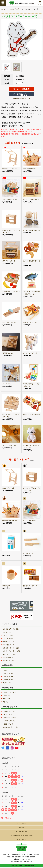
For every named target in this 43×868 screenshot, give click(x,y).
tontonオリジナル (8, 711)
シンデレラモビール (9, 445)
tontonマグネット (8, 642)
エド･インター (7, 715)
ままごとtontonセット (10, 199)
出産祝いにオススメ (9, 692)
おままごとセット (8, 632)
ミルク (5, 553)
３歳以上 (5, 702)
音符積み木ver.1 (8, 353)
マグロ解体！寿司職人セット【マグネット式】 (32, 293)
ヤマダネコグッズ (13, 9)
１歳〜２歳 (6, 695)
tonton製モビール (8, 645)
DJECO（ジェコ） (8, 724)
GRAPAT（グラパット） (10, 721)
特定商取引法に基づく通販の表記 (22, 835)
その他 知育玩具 (8, 657)
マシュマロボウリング (30, 353)
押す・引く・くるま (9, 654)
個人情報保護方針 (21, 831)
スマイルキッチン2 (9, 261)
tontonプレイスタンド (10, 169)
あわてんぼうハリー (9, 322)
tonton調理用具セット (30, 169)
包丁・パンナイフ (29, 553)
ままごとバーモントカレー (32, 586)
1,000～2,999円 (8, 673)
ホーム (3, 9)
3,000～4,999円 (8, 676)
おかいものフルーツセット (11, 292)
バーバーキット (8, 384)
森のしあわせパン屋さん (31, 322)
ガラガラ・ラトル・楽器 (11, 648)
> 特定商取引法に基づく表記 (23, 98)
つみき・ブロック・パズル (11, 651)
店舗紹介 (21, 827)
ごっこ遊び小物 (8, 638)
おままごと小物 (8, 635)
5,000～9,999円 (8, 679)
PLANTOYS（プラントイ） (11, 718)
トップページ (21, 824)
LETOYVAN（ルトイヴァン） (12, 727)
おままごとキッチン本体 (11, 629)
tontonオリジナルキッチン (32, 199)
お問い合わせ (21, 839)
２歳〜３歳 (6, 699)
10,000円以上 (7, 683)
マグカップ (6, 586)
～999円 (5, 670)
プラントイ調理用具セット (32, 230)
